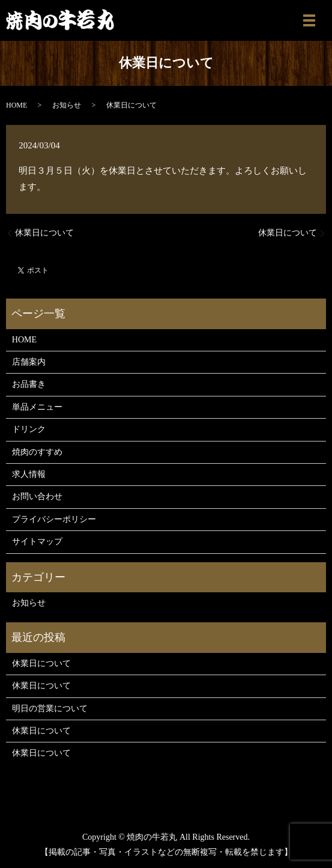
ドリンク (29, 429)
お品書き (29, 384)
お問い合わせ (37, 496)
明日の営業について (50, 709)
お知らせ (67, 105)
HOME (17, 105)
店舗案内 (29, 362)
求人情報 (29, 474)
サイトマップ (37, 542)
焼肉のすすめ (37, 452)
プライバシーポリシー (54, 519)
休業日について (44, 233)
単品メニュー (37, 407)
